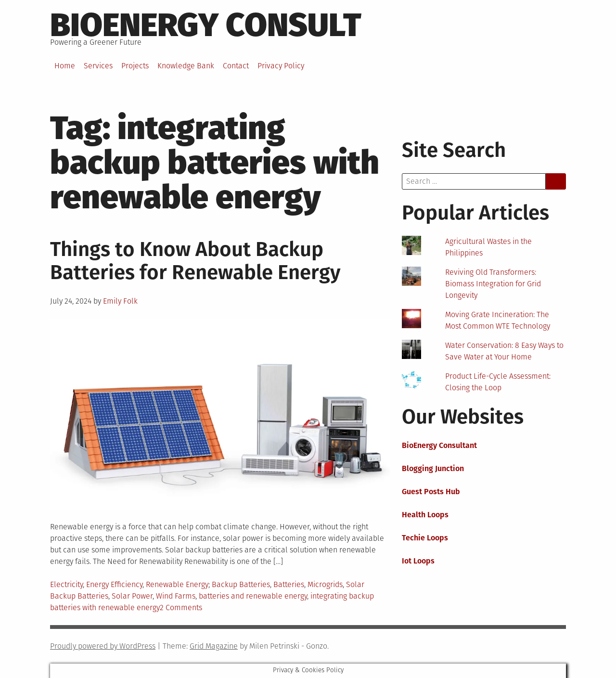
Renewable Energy (177, 584)
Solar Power (132, 596)
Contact (236, 66)
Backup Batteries (241, 584)
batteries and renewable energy (253, 596)
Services (98, 66)
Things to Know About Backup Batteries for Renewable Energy (195, 261)
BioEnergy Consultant (439, 445)
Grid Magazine (214, 646)
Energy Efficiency (114, 584)
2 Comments (181, 608)
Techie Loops (425, 538)
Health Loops (425, 515)
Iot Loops (418, 561)
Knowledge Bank (186, 66)
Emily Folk (120, 301)
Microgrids (325, 584)
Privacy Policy (281, 66)
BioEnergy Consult (206, 25)
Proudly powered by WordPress (103, 646)
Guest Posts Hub (431, 492)
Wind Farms (176, 596)
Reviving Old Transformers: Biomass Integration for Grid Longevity (493, 284)
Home (65, 66)
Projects (135, 66)
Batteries (289, 584)
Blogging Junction (433, 468)
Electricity (66, 584)
